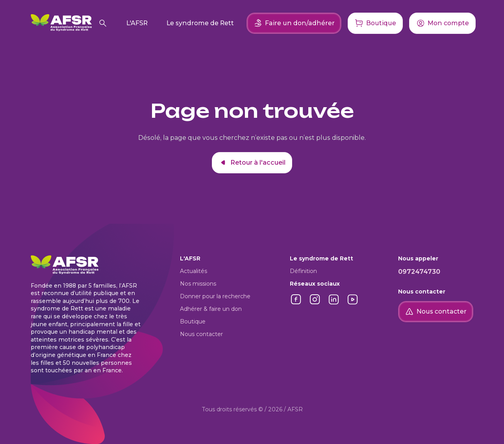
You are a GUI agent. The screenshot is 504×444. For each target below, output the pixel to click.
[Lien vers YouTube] (353, 304)
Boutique (193, 321)
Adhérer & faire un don (211, 309)
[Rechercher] (103, 23)
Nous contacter (201, 334)
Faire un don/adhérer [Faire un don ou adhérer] (294, 23)
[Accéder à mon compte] (442, 23)
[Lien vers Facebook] (296, 304)
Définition (303, 271)
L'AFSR (137, 23)
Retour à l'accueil (252, 163)
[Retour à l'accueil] (61, 23)
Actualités (194, 271)
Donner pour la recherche (215, 296)
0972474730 (419, 272)
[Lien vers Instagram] (315, 304)
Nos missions (198, 284)
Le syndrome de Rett (200, 23)
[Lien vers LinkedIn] (334, 304)
